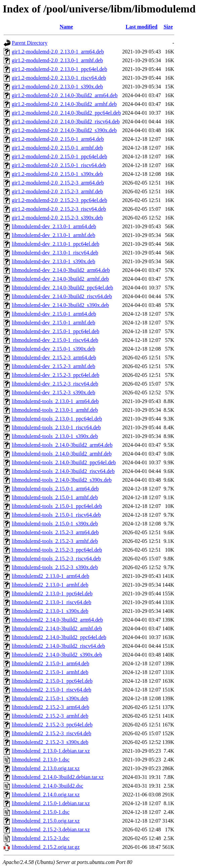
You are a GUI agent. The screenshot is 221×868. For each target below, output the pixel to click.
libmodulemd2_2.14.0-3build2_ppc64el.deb (59, 637)
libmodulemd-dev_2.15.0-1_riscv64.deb (55, 340)
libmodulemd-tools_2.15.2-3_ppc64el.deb (57, 550)
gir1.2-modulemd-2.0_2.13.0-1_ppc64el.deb (59, 69)
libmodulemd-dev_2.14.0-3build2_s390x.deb (60, 305)
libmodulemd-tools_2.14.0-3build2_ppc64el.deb (64, 462)
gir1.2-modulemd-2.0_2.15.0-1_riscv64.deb (59, 165)
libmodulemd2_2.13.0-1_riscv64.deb (52, 602)
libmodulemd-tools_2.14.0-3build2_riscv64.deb (63, 471)
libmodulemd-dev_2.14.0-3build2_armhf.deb (60, 279)
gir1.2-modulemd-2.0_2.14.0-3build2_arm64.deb (65, 95)
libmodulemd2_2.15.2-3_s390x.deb (50, 742)
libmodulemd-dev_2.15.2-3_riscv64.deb (55, 384)
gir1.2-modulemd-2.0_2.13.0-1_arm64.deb (58, 52)
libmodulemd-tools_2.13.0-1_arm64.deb (55, 401)
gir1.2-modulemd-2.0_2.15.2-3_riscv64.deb (59, 209)
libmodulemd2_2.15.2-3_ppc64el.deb (52, 725)
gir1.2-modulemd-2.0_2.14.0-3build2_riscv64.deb (66, 122)
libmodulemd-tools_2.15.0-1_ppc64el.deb (57, 506)
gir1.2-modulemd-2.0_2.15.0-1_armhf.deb (57, 148)
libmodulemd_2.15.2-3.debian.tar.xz (51, 830)
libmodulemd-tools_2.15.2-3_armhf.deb (55, 541)
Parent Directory (30, 43)
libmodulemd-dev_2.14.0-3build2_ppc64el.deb (62, 288)
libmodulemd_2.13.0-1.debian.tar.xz (51, 751)
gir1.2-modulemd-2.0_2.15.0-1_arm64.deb (58, 139)
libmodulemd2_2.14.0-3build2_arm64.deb (57, 620)
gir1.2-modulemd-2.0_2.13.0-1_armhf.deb (57, 60)
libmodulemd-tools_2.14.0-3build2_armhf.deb (62, 454)
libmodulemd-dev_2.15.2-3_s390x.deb (53, 392)
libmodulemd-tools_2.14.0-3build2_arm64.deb (62, 445)
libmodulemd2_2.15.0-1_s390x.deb (50, 698)
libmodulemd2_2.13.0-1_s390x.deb (50, 611)
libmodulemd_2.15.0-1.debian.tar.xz (51, 803)
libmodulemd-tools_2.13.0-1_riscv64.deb (56, 427)
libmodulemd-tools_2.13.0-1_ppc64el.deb (57, 419)
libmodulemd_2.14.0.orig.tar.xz (46, 795)
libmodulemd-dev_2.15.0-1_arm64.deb (54, 314)
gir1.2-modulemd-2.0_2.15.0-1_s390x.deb (57, 174)
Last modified (142, 27)
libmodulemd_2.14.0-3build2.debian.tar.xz (58, 777)
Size (168, 27)
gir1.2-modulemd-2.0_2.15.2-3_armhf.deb (57, 191)
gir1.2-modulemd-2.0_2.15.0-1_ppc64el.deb (59, 156)
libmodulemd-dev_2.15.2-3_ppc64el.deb (56, 375)
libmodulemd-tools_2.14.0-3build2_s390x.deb (62, 480)
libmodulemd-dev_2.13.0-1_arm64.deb (54, 226)
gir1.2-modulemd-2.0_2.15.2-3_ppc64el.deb (59, 200)
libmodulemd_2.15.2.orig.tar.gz (46, 847)
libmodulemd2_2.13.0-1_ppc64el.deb (52, 594)
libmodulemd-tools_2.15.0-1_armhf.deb (55, 497)
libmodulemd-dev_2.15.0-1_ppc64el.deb (56, 331)
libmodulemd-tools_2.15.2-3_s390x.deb (55, 567)
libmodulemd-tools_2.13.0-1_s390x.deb (55, 436)
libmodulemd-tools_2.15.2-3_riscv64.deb (56, 559)
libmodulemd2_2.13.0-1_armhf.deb (50, 585)
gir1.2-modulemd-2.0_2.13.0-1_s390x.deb (57, 87)
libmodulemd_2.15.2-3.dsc (41, 838)
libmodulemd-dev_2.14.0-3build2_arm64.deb (61, 270)
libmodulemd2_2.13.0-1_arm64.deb (51, 576)
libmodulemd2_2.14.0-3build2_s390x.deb (57, 655)
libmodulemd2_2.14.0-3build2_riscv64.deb (58, 646)
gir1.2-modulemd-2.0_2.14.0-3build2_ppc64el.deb (66, 113)
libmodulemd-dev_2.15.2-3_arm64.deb (54, 358)
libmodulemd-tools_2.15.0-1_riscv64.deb (56, 515)
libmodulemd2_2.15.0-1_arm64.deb (51, 663)
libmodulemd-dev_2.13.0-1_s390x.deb (53, 261)
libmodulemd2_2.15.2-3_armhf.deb (50, 716)
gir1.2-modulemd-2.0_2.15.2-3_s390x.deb (57, 218)
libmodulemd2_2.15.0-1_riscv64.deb (52, 690)
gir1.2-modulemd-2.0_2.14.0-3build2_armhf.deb (64, 104)
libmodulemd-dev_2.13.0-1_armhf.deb (53, 235)
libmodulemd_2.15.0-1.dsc (41, 812)
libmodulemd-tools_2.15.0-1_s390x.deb (55, 524)
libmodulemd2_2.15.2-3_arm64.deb (51, 707)
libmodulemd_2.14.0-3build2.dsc (48, 786)
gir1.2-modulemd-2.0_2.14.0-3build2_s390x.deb (64, 130)
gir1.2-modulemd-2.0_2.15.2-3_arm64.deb (58, 183)
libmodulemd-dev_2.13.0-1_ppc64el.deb (56, 244)
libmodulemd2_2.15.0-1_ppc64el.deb (52, 681)
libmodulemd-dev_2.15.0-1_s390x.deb (53, 349)
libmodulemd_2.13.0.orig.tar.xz (46, 768)
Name (66, 27)
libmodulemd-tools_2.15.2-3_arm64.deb (55, 532)
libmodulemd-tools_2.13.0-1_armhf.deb (55, 410)
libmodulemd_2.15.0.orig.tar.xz (46, 821)
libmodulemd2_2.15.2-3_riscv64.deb (52, 733)
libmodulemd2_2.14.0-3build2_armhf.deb (57, 628)
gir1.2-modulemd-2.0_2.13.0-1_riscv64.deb (59, 78)
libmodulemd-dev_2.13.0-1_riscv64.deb (55, 253)
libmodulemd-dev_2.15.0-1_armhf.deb (53, 323)
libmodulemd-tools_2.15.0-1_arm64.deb (55, 489)
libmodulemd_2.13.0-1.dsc (41, 760)
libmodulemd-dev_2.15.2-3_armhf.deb (53, 366)
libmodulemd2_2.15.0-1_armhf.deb (50, 672)
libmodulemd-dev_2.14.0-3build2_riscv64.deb (62, 296)
